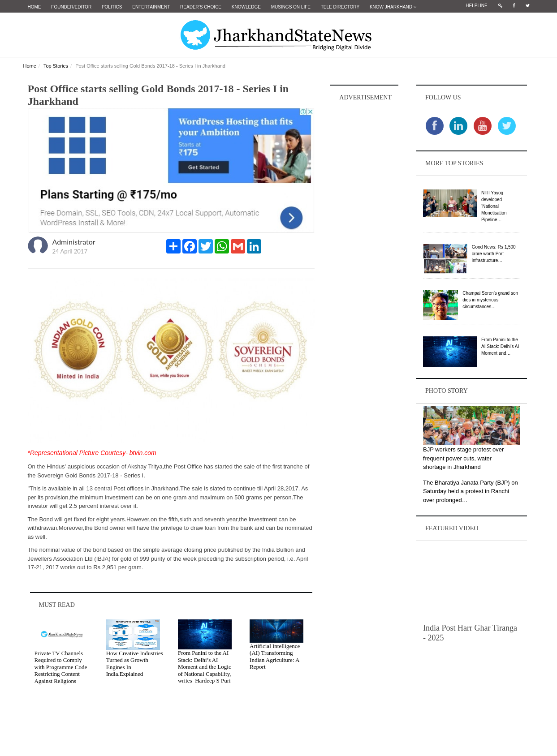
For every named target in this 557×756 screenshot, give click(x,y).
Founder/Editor (71, 7)
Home (35, 7)
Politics (112, 7)
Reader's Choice (201, 7)
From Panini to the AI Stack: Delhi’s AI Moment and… (500, 346)
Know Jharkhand (393, 7)
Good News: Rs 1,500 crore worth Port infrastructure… (494, 254)
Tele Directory (340, 7)
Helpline (476, 6)
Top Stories (56, 66)
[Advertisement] (364, 247)
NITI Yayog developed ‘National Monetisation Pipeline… (494, 206)
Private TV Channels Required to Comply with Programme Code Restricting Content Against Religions (61, 667)
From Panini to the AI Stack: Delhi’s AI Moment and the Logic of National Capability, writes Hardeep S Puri (205, 667)
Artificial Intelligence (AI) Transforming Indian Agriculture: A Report (275, 657)
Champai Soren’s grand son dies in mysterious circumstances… (490, 300)
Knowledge (246, 7)
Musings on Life (291, 7)
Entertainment (151, 7)
